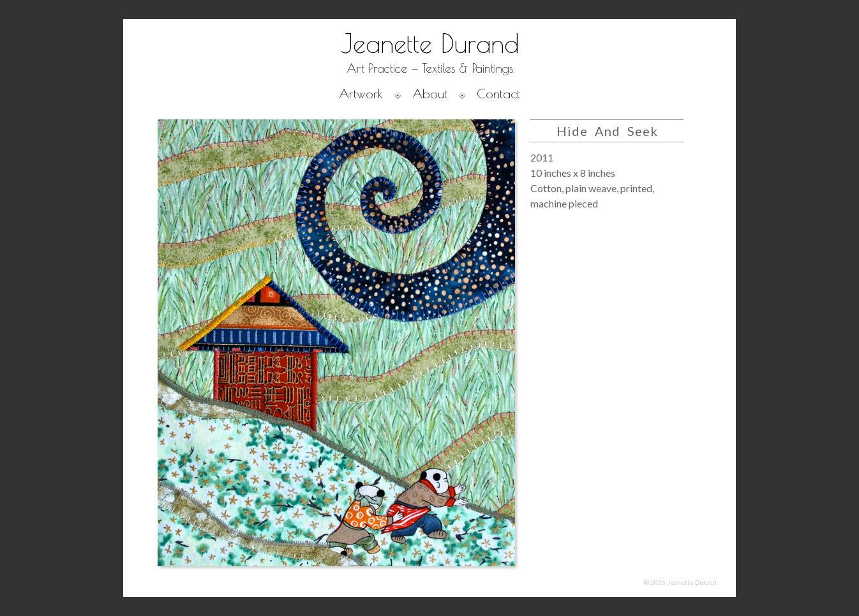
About (430, 94)
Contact (498, 94)
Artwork (361, 94)
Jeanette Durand (430, 43)
